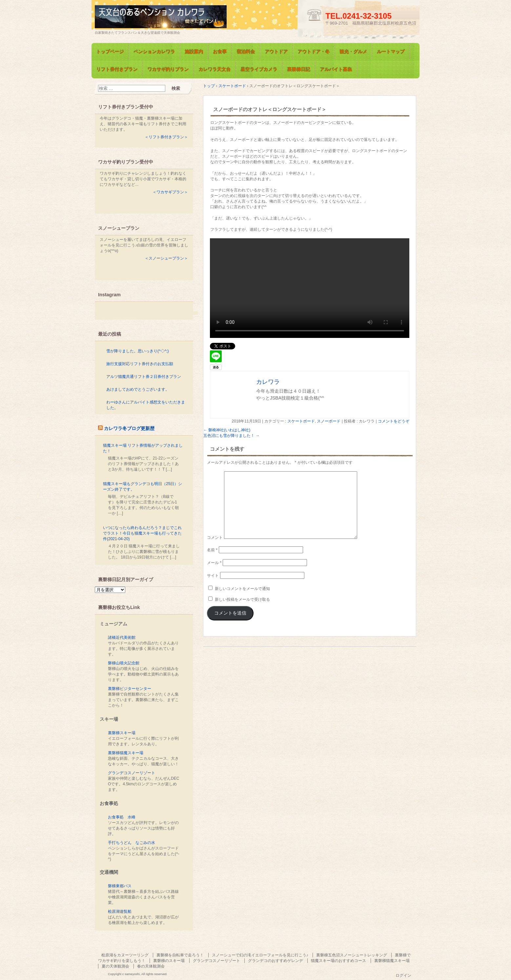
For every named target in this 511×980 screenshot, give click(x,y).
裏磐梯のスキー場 (169, 961)
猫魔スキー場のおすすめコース (338, 961)
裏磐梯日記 (299, 69)
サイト (213, 576)
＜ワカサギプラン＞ (170, 192)
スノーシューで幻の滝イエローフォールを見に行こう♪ (260, 955)
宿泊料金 (246, 52)
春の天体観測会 (151, 966)
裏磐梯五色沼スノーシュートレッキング (352, 955)
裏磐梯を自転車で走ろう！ (180, 955)
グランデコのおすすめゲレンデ (276, 961)
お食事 (220, 52)
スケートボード (301, 421)
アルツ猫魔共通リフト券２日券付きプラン (144, 377)
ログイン (403, 975)
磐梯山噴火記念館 (124, 663)
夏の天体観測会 (115, 966)
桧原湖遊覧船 (120, 911)
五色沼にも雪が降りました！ (231, 436)
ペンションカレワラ (154, 52)
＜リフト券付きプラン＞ (166, 137)
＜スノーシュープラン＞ (166, 258)
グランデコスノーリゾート (132, 773)
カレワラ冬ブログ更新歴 (129, 428)
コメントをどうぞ (394, 421)
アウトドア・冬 (314, 52)
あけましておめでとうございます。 (138, 389)
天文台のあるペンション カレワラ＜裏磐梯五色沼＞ (170, 18)
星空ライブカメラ (259, 69)
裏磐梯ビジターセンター (130, 689)
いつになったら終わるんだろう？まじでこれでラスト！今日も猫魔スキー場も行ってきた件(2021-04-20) (142, 533)
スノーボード (329, 421)
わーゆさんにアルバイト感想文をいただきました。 (146, 405)
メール (214, 563)
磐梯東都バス (120, 886)
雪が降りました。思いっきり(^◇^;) (138, 351)
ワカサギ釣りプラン (168, 69)
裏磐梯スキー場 (122, 733)
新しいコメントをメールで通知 (242, 589)
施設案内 (194, 52)
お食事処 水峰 (122, 817)
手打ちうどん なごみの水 (132, 843)
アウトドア (276, 52)
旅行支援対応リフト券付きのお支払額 (140, 364)
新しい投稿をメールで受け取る (242, 599)
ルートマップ (391, 52)
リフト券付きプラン (117, 69)
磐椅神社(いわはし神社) (227, 430)
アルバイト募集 (336, 69)
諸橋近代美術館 (122, 637)
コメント (215, 538)
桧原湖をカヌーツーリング (125, 955)
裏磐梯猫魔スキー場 (126, 753)
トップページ (110, 52)
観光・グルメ (354, 52)
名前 (212, 550)
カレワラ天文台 (215, 69)
